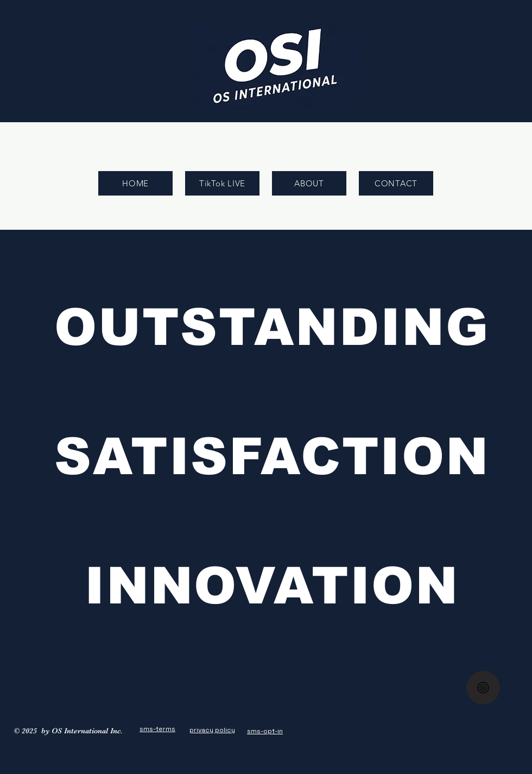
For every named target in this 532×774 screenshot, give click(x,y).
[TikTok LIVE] (222, 183)
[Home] (483, 688)
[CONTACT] (396, 183)
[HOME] (135, 183)
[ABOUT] (309, 183)
